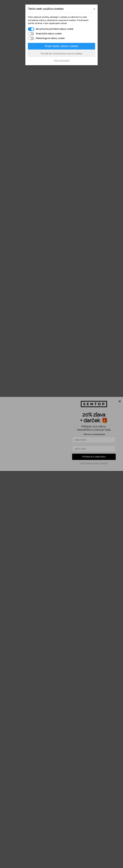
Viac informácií (62, 61)
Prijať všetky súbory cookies (62, 46)
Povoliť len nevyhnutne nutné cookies (61, 54)
